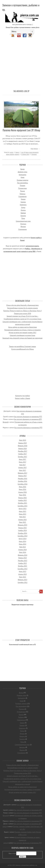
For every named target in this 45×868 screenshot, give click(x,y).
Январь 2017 (22, 476)
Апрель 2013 (22, 574)
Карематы (23, 205)
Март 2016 (22, 495)
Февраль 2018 (23, 446)
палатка (17, 154)
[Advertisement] (22, 62)
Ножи (22, 177)
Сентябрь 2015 (22, 506)
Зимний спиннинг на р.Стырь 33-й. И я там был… (22, 316)
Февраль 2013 (23, 580)
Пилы (23, 218)
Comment (34, 154)
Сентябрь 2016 (22, 484)
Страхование (22, 229)
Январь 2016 (22, 498)
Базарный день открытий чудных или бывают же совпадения (23, 338)
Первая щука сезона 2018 (23, 314)
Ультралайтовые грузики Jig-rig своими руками (22, 308)
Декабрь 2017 (22, 451)
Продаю (22, 186)
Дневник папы (22, 172)
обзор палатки (10, 154)
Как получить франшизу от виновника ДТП (28, 417)
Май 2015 (22, 517)
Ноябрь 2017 (22, 454)
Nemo (27, 152)
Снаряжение (22, 197)
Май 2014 (22, 547)
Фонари (23, 227)
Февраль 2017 (23, 473)
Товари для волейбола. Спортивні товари (22, 347)
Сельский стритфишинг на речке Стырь (22, 335)
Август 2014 (22, 539)
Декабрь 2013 (22, 561)
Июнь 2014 (23, 544)
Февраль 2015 (23, 525)
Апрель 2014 (22, 550)
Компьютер (22, 175)
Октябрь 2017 (22, 457)
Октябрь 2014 (22, 533)
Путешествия (23, 188)
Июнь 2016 (23, 489)
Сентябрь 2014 (22, 536)
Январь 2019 (22, 443)
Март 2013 (22, 577)
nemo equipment (34, 152)
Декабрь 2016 (22, 479)
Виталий (5, 422)
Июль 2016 (22, 487)
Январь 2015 (22, 528)
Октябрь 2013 (22, 566)
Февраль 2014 (23, 555)
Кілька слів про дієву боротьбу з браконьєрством (23, 305)
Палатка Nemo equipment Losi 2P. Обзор (21, 130)
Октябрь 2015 (22, 503)
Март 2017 (22, 470)
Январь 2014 (22, 558)
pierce (12, 152)
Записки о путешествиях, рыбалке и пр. (21, 7)
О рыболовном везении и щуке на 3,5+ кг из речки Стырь (22, 319)
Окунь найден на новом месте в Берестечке (22, 327)
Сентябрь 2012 (22, 583)
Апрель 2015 (22, 520)
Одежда (23, 213)
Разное (22, 191)
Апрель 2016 (22, 492)
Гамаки (23, 199)
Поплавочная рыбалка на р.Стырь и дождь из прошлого (23, 330)
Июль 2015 (22, 511)
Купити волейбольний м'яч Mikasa (22, 349)
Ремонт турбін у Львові (22, 398)
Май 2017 (22, 465)
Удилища (23, 224)
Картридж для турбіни (22, 396)
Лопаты (23, 210)
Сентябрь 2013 (22, 569)
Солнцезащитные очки (23, 221)
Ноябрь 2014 (22, 530)
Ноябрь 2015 (22, 500)
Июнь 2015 (23, 514)
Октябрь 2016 (22, 481)
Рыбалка (22, 194)
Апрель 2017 (22, 468)
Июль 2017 (22, 459)
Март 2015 (22, 522)
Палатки (23, 216)
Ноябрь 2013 (22, 563)
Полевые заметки (22, 180)
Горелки (23, 202)
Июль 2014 (22, 541)
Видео (17, 152)
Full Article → (35, 149)
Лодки (23, 208)
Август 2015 (22, 509)
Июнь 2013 (23, 572)
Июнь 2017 (23, 462)
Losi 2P (23, 152)
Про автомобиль (23, 183)
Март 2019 (22, 440)
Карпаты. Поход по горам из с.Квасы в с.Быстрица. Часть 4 (22, 311)
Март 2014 (22, 552)
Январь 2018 (22, 449)
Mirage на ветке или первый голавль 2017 (22, 333)
